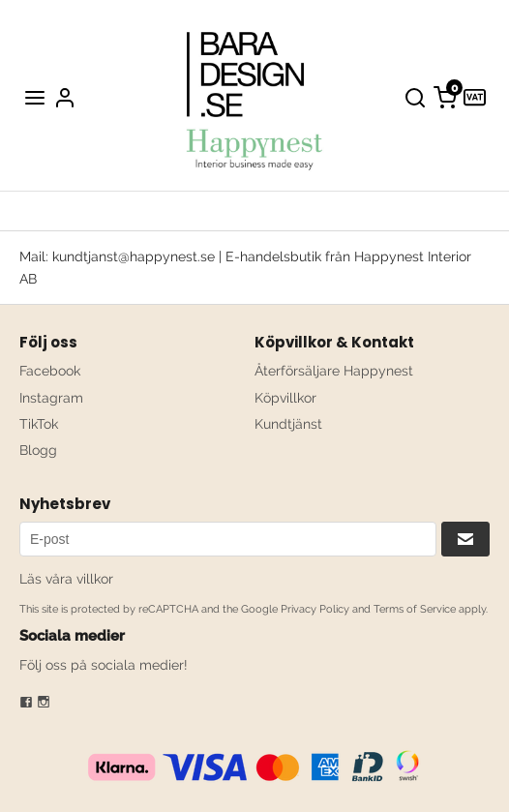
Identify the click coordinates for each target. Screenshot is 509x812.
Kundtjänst (288, 424)
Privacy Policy (315, 609)
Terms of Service (415, 609)
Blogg (38, 450)
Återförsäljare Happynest (334, 371)
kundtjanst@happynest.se (134, 256)
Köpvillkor (285, 398)
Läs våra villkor (66, 579)
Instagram (51, 398)
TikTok (39, 424)
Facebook (50, 371)
